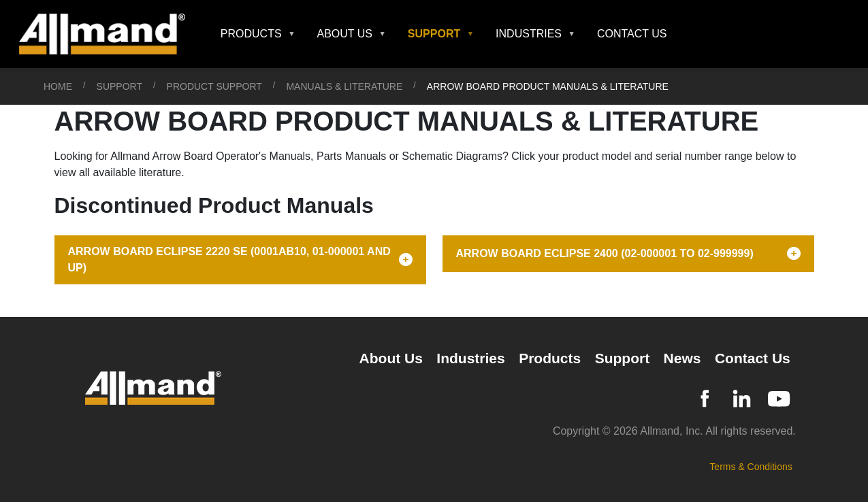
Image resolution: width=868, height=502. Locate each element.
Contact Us (632, 34)
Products (550, 358)
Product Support (214, 86)
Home (58, 86)
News (682, 358)
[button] (258, 34)
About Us (391, 358)
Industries (470, 358)
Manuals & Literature (344, 86)
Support (119, 86)
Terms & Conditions (751, 467)
